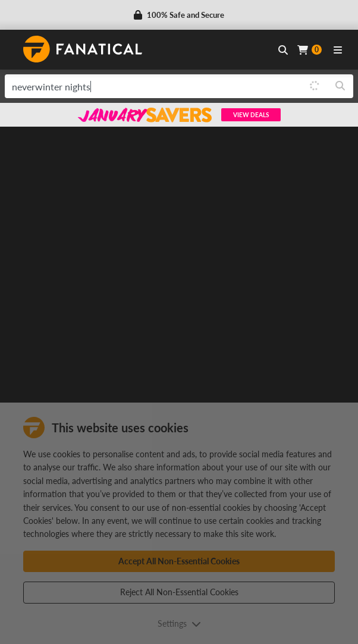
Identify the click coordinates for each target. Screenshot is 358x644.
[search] (153, 86)
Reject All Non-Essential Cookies (179, 592)
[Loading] (315, 86)
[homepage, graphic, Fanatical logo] (83, 49)
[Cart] (310, 50)
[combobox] (179, 86)
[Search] (340, 86)
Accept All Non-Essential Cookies (179, 561)
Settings (179, 623)
